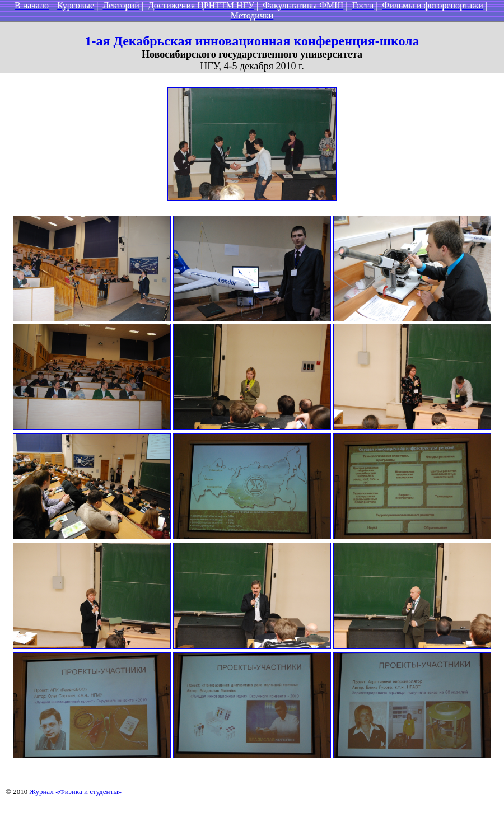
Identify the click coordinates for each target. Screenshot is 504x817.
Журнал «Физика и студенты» (75, 792)
